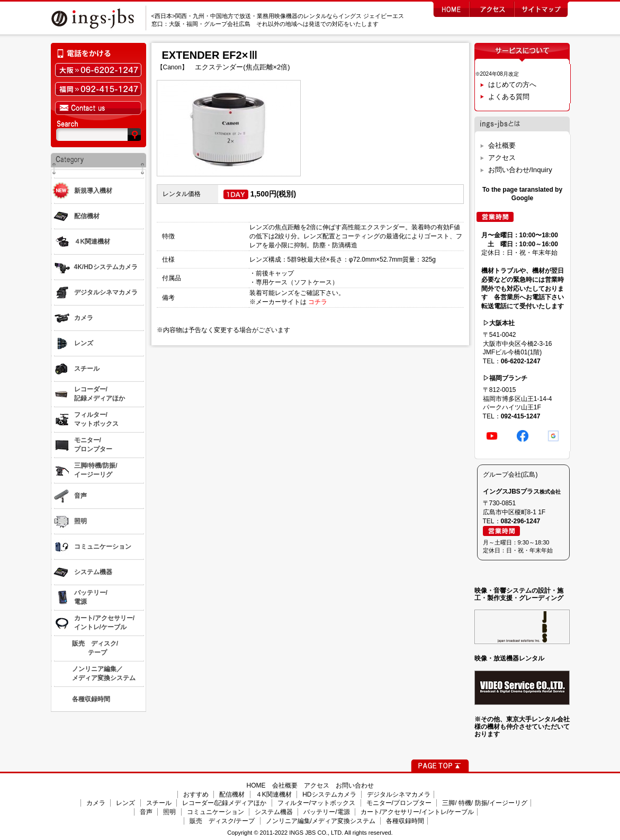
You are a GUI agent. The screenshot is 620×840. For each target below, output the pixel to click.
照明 (169, 812)
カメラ (96, 803)
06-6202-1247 (521, 361)
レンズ (125, 803)
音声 (146, 812)
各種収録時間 (405, 821)
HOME (256, 785)
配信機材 (232, 794)
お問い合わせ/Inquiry (520, 170)
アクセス (502, 158)
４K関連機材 (274, 794)
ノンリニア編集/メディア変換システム (321, 821)
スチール (159, 803)
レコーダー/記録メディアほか (224, 803)
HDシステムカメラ (329, 794)
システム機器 (274, 812)
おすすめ (196, 794)
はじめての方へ (512, 84)
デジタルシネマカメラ (399, 794)
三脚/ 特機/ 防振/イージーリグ (485, 803)
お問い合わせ (355, 785)
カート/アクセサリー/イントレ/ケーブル (417, 812)
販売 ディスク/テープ (222, 821)
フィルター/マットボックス (316, 803)
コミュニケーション (215, 812)
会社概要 (502, 145)
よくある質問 (509, 97)
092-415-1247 (521, 416)
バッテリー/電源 (326, 812)
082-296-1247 (521, 521)
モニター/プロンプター (399, 803)
